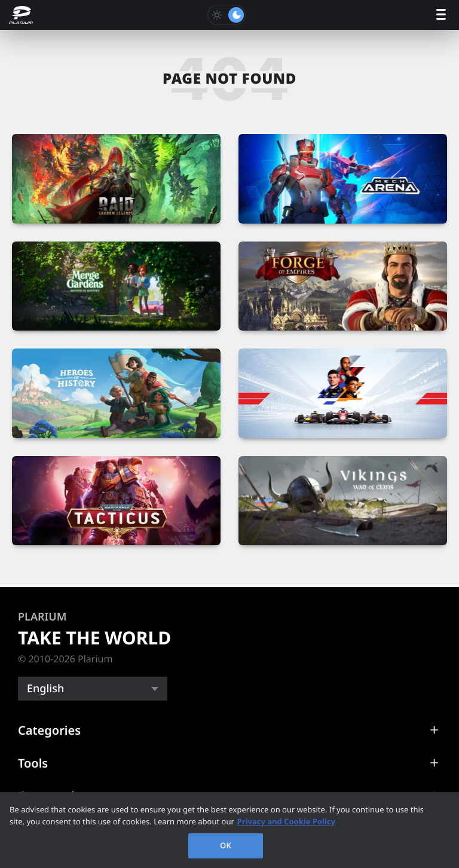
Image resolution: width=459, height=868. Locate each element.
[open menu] (441, 15)
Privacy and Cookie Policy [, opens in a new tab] (286, 821)
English (45, 689)
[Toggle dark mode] (227, 15)
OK (226, 845)
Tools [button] (33, 763)
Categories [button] (49, 730)
